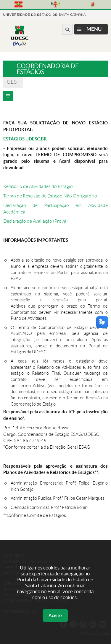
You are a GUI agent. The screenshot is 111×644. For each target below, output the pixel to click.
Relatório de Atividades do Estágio (38, 186)
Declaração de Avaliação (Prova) (36, 221)
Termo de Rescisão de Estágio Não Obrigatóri (49, 196)
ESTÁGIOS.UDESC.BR (25, 139)
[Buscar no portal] (67, 29)
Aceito (55, 615)
